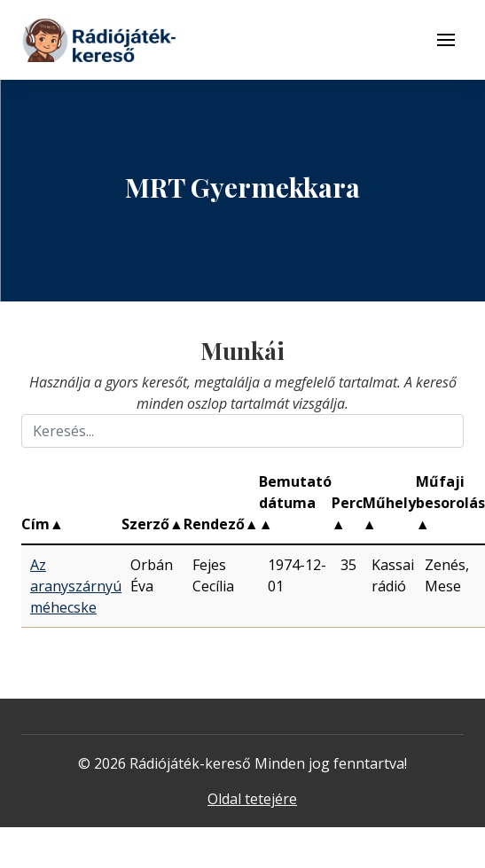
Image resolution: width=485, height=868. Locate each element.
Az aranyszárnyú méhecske (76, 586)
